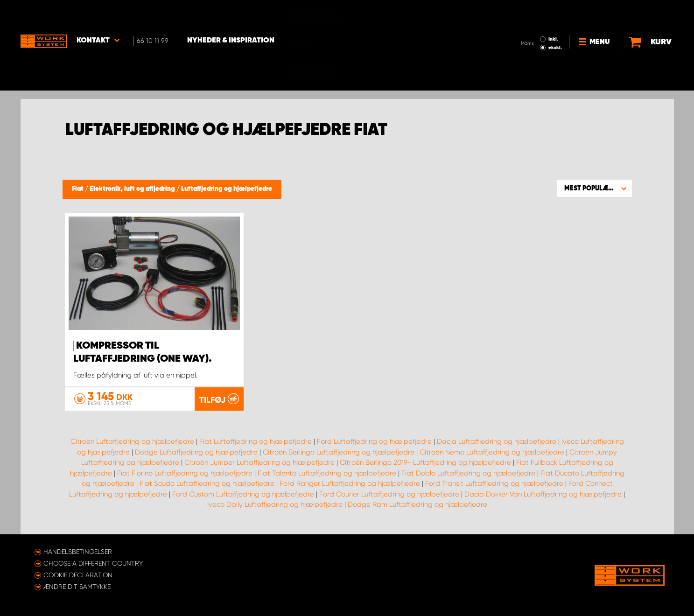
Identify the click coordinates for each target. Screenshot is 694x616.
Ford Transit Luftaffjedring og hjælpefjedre (494, 483)
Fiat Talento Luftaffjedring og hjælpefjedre (327, 473)
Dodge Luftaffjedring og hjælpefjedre (196, 452)
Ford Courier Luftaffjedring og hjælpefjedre (389, 494)
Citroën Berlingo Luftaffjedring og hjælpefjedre (339, 452)
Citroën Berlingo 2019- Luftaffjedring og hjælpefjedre (425, 462)
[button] (595, 188)
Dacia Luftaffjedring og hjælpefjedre (497, 441)
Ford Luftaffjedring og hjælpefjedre (374, 441)
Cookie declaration (78, 575)
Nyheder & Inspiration (231, 14)
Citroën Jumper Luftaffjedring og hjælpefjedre (259, 462)
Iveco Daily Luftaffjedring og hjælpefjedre (275, 504)
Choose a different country (93, 563)
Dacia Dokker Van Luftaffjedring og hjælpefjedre (543, 494)
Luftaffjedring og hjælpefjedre (227, 189)
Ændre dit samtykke (77, 587)
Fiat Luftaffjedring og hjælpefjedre (256, 441)
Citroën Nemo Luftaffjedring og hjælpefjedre (492, 452)
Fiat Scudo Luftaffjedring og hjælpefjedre (207, 483)
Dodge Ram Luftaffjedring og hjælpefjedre (417, 504)
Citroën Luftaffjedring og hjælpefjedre (132, 441)
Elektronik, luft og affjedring (133, 189)
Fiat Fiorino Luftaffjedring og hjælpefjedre (185, 473)
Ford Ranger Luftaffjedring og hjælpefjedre (350, 483)
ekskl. (555, 21)
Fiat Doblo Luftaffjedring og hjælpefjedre (468, 473)
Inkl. (553, 13)
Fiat (78, 189)
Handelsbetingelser (78, 552)
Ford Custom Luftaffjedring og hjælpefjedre (243, 494)
